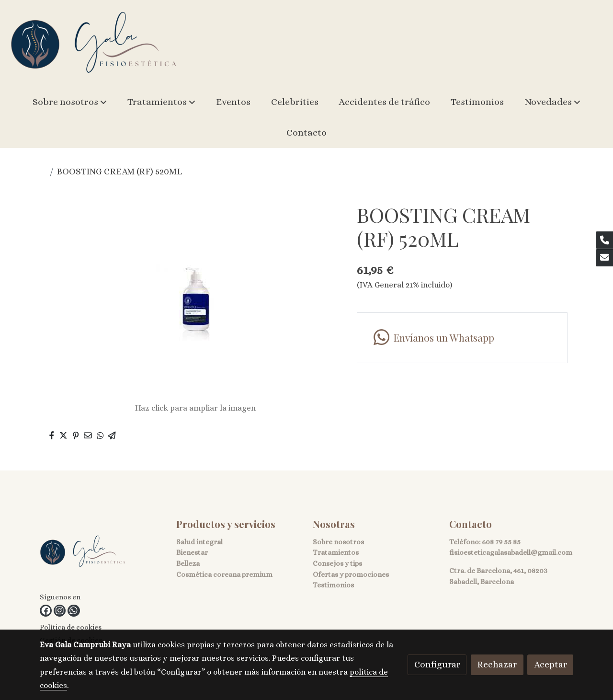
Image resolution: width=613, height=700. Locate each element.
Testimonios (333, 585)
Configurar (437, 664)
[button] (70, 102)
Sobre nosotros (338, 542)
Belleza (188, 563)
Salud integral (199, 542)
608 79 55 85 (501, 542)
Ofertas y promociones (351, 574)
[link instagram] (60, 611)
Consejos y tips (337, 563)
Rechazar (497, 664)
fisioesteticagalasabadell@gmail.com (511, 552)
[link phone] (604, 240)
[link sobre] (102, 554)
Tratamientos (336, 552)
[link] (94, 43)
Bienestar (192, 552)
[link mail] (604, 258)
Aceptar (551, 664)
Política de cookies (71, 627)
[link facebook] (46, 611)
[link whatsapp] (74, 611)
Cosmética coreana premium (224, 574)
